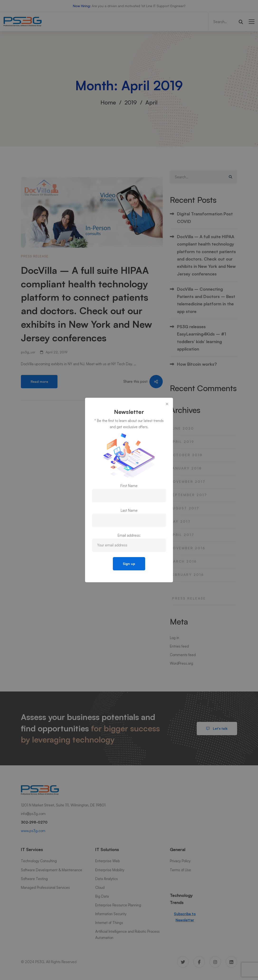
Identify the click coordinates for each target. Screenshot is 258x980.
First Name (129, 486)
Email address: (129, 535)
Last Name (129, 510)
